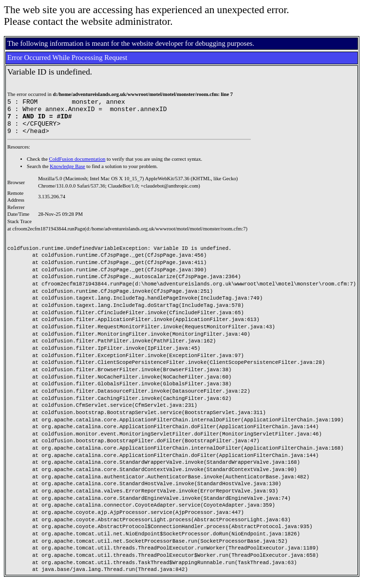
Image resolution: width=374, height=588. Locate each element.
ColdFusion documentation (77, 166)
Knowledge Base (67, 174)
